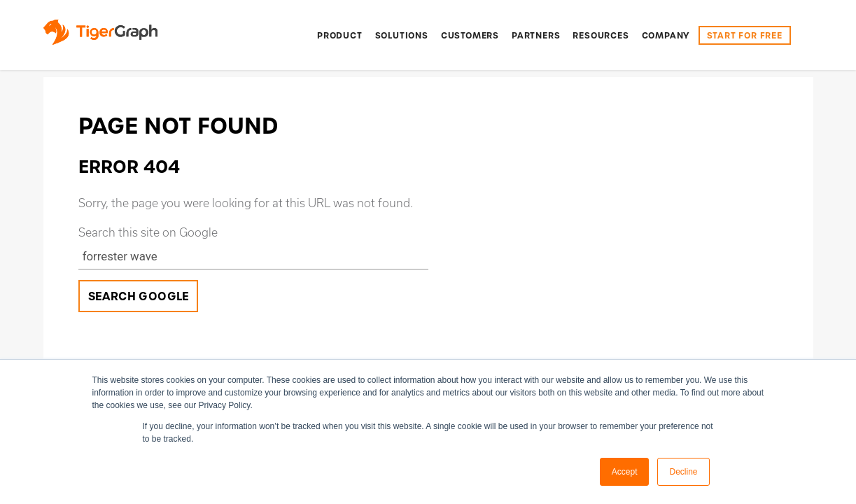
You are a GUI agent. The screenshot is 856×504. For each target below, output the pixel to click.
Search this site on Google (148, 232)
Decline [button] (683, 472)
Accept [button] (625, 472)
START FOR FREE (745, 35)
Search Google (139, 296)
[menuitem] (340, 35)
